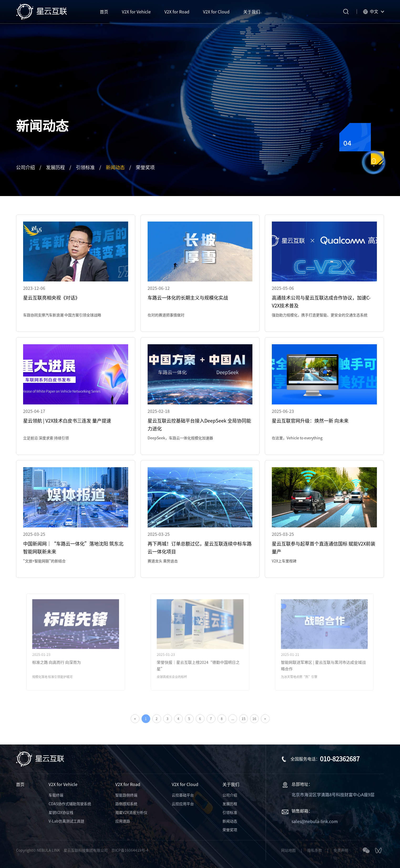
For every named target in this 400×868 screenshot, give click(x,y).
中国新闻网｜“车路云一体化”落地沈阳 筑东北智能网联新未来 (73, 548)
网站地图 (288, 850)
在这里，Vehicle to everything (297, 438)
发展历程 (55, 167)
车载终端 (56, 795)
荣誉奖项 (145, 167)
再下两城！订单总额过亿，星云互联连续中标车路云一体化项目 (200, 548)
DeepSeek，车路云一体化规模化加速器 (180, 438)
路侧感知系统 (126, 804)
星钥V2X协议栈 (61, 813)
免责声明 (341, 850)
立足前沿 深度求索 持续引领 (46, 438)
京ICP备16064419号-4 (130, 850)
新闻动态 (115, 167)
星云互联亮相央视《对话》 (51, 298)
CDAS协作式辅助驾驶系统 (70, 804)
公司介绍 (25, 167)
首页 (20, 784)
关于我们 (231, 784)
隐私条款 (315, 850)
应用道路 (123, 821)
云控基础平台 (183, 795)
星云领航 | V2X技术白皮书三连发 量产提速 (67, 421)
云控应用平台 (183, 804)
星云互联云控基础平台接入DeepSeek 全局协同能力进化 (199, 425)
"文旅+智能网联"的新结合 (44, 561)
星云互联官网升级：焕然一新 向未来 (310, 421)
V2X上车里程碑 (284, 561)
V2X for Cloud (185, 784)
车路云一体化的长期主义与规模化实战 (188, 298)
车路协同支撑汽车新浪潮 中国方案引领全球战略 (62, 315)
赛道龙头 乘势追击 (163, 561)
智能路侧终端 (126, 795)
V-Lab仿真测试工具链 (66, 821)
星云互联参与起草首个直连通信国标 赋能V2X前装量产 (324, 548)
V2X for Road (128, 784)
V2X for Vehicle (63, 784)
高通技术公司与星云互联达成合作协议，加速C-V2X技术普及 (321, 302)
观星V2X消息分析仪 (131, 813)
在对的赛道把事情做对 (166, 315)
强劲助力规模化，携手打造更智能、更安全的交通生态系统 (320, 315)
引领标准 (85, 167)
